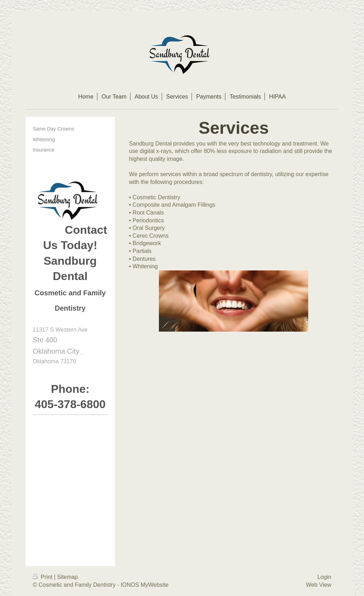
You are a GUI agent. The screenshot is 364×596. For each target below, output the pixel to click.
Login (324, 577)
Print (43, 577)
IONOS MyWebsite (144, 585)
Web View (319, 585)
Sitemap (67, 577)
